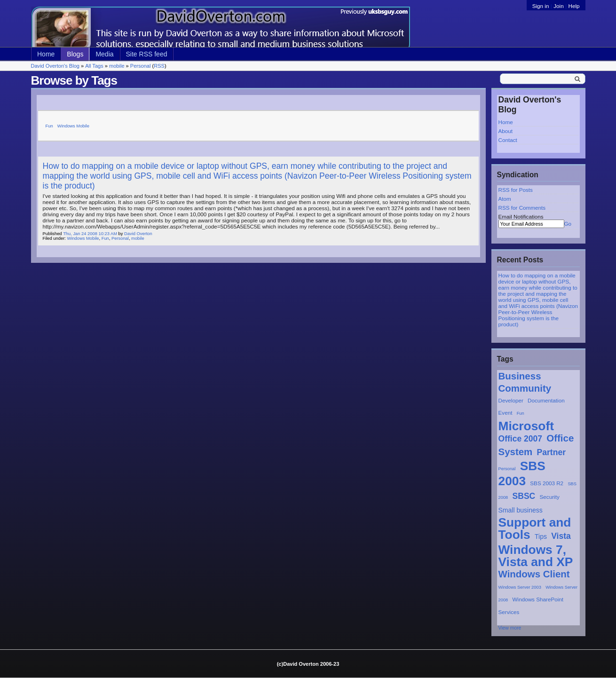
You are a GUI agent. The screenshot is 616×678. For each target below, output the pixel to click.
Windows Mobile (73, 126)
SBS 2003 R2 (547, 483)
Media (104, 54)
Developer (511, 400)
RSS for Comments (522, 208)
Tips (541, 536)
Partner (551, 452)
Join (558, 6)
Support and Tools (535, 528)
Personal (141, 66)
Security (550, 497)
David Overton (138, 234)
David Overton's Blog (55, 66)
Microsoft (526, 426)
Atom (505, 199)
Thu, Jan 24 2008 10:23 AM (90, 234)
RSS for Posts (516, 190)
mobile (117, 66)
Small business (521, 510)
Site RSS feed (147, 54)
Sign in (541, 6)
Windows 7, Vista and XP (536, 556)
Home (46, 54)
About (506, 131)
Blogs (75, 54)
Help (574, 6)
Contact (508, 140)
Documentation (546, 400)
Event (505, 413)
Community (525, 388)
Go (568, 224)
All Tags (94, 66)
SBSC (524, 496)
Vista (561, 536)
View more (510, 628)
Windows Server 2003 (520, 587)
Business (520, 376)
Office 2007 (521, 439)
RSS (159, 66)
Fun (521, 413)
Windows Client (534, 574)
